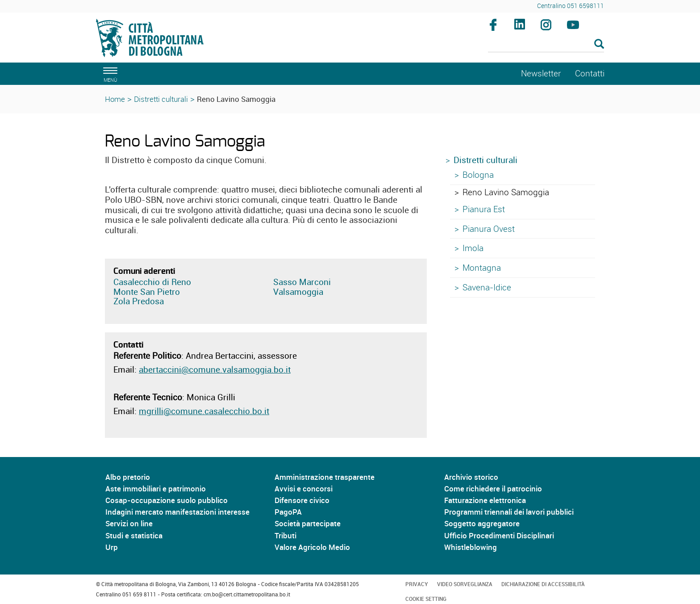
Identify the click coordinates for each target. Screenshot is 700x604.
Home (115, 99)
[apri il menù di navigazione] (109, 73)
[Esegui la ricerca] (599, 44)
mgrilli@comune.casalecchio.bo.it (204, 411)
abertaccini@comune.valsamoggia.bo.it (215, 369)
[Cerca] (546, 45)
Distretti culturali (161, 99)
